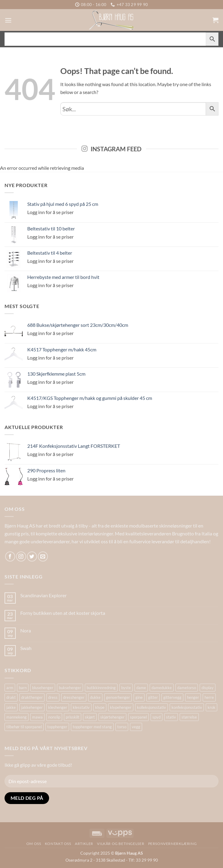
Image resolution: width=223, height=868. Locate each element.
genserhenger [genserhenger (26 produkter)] (118, 697)
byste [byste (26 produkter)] (126, 688)
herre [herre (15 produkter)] (209, 697)
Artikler (84, 844)
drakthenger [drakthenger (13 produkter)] (32, 697)
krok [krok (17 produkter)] (211, 707)
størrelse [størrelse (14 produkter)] (189, 717)
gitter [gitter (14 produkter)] (153, 697)
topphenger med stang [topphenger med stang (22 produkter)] (92, 727)
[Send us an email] (43, 556)
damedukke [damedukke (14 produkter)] (162, 688)
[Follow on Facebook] (10, 556)
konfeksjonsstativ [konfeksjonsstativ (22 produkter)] (187, 707)
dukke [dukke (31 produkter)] (95, 697)
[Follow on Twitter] (32, 556)
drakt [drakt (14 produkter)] (11, 697)
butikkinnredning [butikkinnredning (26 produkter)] (101, 688)
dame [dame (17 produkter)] (141, 688)
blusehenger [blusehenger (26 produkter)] (43, 688)
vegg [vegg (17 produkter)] (136, 727)
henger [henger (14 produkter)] (193, 697)
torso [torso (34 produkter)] (122, 727)
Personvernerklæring (173, 844)
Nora (26, 630)
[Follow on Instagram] (21, 556)
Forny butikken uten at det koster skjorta (63, 613)
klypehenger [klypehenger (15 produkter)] (121, 707)
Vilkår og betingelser (121, 844)
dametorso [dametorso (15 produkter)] (187, 688)
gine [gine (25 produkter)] (139, 697)
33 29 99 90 (147, 860)
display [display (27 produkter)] (208, 688)
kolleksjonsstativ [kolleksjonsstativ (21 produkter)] (151, 707)
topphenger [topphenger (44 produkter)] (57, 727)
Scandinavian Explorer (43, 595)
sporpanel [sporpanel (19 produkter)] (138, 717)
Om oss (34, 844)
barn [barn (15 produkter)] (23, 688)
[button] (8, 20)
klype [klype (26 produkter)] (100, 707)
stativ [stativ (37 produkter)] (171, 717)
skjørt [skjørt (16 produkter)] (90, 717)
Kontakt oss (58, 844)
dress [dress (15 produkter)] (53, 697)
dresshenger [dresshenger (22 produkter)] (74, 697)
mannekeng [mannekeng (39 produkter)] (17, 717)
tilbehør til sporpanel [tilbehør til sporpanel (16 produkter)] (24, 727)
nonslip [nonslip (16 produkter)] (54, 717)
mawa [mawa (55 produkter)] (37, 717)
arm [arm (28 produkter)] (10, 688)
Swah (26, 648)
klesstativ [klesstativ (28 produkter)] (81, 707)
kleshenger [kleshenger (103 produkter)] (58, 707)
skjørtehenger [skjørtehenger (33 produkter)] (112, 717)
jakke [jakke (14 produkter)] (11, 707)
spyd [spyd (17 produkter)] (156, 717)
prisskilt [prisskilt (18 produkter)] (73, 717)
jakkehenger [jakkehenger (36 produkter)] (32, 707)
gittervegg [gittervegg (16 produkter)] (172, 697)
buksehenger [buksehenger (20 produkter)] (70, 688)
